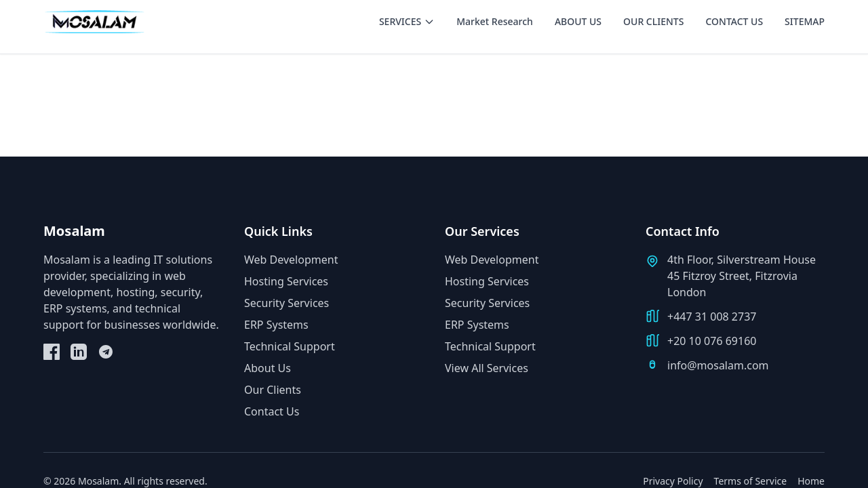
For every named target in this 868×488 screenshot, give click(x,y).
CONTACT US (734, 21)
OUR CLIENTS (653, 21)
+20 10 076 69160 (712, 341)
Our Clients (273, 390)
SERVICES (407, 21)
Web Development (291, 260)
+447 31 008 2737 (712, 317)
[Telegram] (106, 352)
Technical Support (290, 346)
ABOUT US (578, 21)
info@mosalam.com (718, 365)
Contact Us (272, 411)
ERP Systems (276, 325)
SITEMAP (805, 21)
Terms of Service (751, 481)
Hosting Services (286, 281)
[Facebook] (52, 352)
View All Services (487, 368)
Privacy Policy (673, 481)
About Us (268, 368)
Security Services (287, 303)
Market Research (495, 21)
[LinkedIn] (79, 352)
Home (811, 481)
